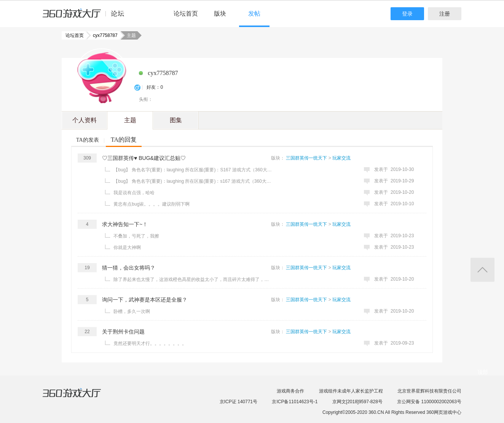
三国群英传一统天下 (306, 158)
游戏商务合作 (290, 391)
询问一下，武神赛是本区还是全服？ (145, 300)
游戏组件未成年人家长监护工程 (351, 391)
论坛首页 (186, 14)
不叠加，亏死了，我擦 (136, 236)
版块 (220, 14)
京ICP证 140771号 (238, 402)
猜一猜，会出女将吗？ (129, 268)
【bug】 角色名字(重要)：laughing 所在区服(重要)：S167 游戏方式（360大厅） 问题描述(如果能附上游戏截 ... (193, 170)
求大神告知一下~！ (125, 224)
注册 (445, 14)
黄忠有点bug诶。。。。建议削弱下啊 (152, 204)
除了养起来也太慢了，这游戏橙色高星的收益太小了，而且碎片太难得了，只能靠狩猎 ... (193, 279)
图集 (176, 120)
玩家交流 (341, 158)
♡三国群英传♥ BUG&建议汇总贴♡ (144, 158)
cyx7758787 (103, 35)
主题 (130, 120)
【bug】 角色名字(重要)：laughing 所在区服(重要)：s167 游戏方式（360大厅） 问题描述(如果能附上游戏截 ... (193, 181)
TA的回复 (124, 140)
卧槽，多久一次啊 (132, 311)
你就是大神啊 (127, 247)
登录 (407, 14)
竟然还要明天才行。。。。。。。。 (150, 343)
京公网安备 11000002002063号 (429, 402)
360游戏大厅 (80, 397)
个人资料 (85, 120)
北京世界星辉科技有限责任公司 (429, 391)
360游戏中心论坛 (87, 17)
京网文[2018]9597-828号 (357, 402)
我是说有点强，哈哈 (134, 193)
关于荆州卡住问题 (123, 332)
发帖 (254, 14)
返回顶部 (482, 270)
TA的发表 (88, 140)
